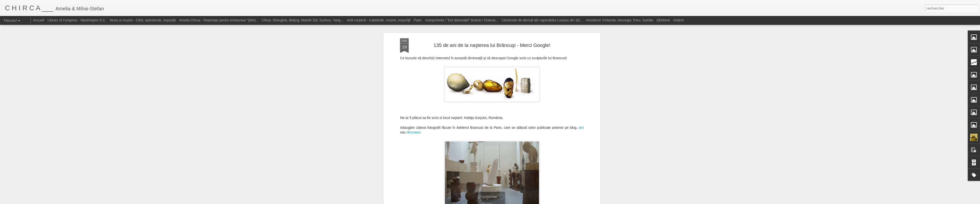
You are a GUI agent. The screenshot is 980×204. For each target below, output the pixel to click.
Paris (418, 20)
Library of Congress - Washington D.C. (77, 20)
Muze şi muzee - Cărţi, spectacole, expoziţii (143, 20)
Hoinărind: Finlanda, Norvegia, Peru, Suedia (619, 20)
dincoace (413, 113)
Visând (679, 20)
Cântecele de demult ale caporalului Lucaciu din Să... (542, 20)
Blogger (525, 201)
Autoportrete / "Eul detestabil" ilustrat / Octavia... (462, 20)
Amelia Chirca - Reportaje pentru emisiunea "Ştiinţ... (219, 20)
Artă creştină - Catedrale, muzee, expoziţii (379, 20)
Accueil (39, 20)
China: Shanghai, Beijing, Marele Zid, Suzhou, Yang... (302, 20)
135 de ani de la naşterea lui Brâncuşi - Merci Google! (492, 26)
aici (581, 108)
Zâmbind (663, 20)
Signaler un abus (541, 201)
